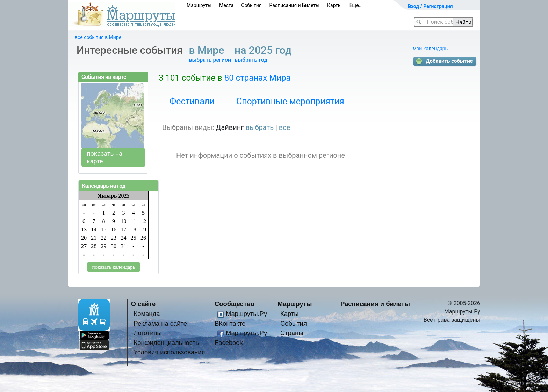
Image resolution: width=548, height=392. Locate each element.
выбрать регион (210, 60)
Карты (334, 5)
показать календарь (113, 267)
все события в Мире (98, 37)
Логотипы (147, 333)
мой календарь (430, 49)
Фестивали (192, 101)
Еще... (356, 5)
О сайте (143, 304)
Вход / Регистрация (430, 6)
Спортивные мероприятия (290, 101)
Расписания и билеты (375, 304)
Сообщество (235, 304)
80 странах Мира (258, 78)
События (251, 5)
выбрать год (251, 60)
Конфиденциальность (166, 343)
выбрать (260, 127)
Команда (147, 314)
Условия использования (169, 352)
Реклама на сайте (160, 323)
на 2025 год (264, 50)
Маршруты (199, 5)
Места (226, 5)
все (285, 127)
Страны (292, 333)
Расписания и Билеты (294, 5)
